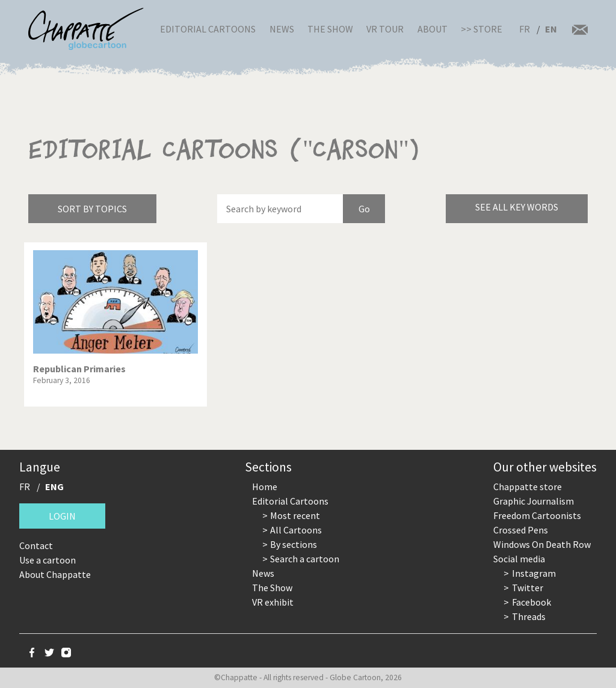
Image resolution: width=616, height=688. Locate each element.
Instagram (534, 573)
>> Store (482, 29)
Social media (519, 559)
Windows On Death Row (542, 544)
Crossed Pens (521, 530)
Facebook (531, 602)
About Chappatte (55, 574)
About (433, 29)
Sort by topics (92, 209)
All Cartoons (296, 530)
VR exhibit (273, 602)
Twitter (528, 588)
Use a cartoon (48, 560)
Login (62, 516)
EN (551, 29)
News (282, 29)
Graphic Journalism (534, 501)
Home (265, 487)
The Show (330, 29)
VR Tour (385, 29)
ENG (54, 487)
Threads (529, 616)
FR (525, 29)
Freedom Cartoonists (537, 515)
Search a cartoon (305, 559)
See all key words (517, 207)
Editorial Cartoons (208, 29)
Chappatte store (528, 487)
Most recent (295, 515)
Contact (36, 545)
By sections (294, 544)
